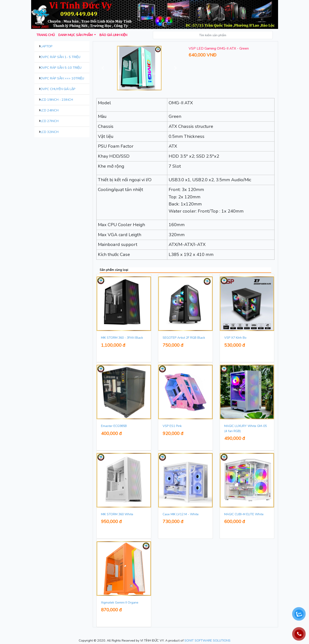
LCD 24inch (49, 110)
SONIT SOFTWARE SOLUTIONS (207, 640)
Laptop (46, 46)
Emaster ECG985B (114, 426)
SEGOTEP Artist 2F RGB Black (184, 338)
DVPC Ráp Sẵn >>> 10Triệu (62, 78)
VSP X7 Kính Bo (235, 338)
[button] (103, 68)
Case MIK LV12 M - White (181, 514)
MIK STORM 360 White (117, 514)
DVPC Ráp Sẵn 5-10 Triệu (61, 68)
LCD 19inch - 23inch (57, 100)
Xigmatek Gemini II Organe (120, 603)
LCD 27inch (49, 121)
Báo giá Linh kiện (113, 35)
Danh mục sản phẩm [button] (76, 35)
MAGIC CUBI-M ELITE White (244, 514)
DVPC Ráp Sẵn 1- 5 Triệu (60, 57)
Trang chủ (46, 35)
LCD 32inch (49, 132)
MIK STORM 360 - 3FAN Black (122, 338)
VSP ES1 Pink (172, 426)
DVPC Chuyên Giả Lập (58, 89)
